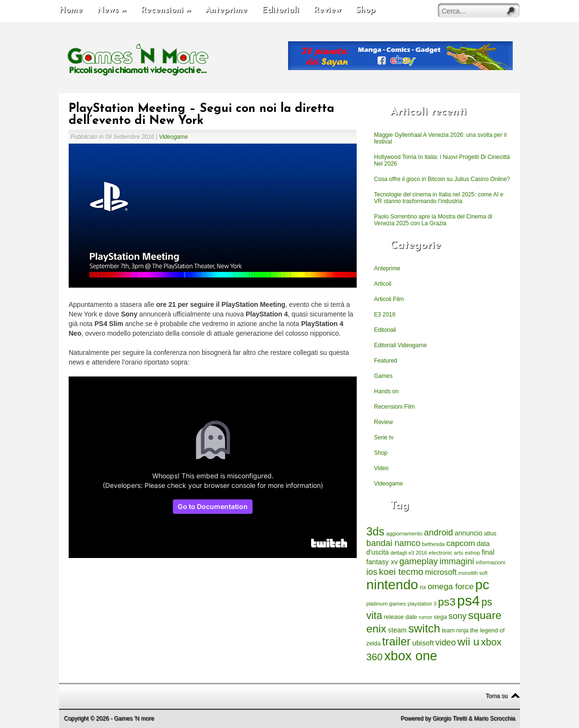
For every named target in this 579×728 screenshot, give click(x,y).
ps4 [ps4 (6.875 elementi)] (468, 601)
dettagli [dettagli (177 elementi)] (398, 553)
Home (71, 10)
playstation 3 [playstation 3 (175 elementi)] (422, 604)
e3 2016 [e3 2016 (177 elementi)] (418, 553)
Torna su (496, 696)
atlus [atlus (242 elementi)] (490, 534)
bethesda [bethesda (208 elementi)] (433, 544)
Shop (366, 10)
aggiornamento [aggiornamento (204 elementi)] (404, 534)
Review (327, 10)
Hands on (386, 391)
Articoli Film (389, 299)
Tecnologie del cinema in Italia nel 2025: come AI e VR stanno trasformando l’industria (439, 198)
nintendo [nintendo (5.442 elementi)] (392, 585)
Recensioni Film (394, 407)
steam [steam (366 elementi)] (397, 630)
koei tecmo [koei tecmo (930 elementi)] (401, 572)
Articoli (383, 284)
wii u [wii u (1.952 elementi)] (469, 642)
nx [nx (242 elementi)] (423, 587)
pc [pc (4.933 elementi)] (482, 585)
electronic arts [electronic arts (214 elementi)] (446, 552)
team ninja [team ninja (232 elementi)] (455, 631)
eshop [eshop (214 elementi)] (472, 552)
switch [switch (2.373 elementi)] (424, 628)
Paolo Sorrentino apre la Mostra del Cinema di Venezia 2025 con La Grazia (433, 220)
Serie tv (384, 437)
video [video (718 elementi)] (446, 643)
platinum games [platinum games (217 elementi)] (386, 603)
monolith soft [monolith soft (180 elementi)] (473, 573)
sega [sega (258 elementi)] (440, 617)
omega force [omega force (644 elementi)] (451, 586)
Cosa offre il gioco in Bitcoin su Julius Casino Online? (442, 179)
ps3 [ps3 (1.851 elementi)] (446, 602)
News (112, 10)
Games (383, 376)
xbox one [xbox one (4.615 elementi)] (410, 656)
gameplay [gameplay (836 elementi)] (419, 561)
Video (381, 468)
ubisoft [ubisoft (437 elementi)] (423, 643)
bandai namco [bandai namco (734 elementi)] (393, 543)
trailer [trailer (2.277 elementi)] (396, 642)
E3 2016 (385, 315)
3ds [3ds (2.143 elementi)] (375, 532)
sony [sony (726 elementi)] (458, 616)
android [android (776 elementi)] (439, 533)
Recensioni (166, 10)
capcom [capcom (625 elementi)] (461, 543)
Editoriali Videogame (400, 345)
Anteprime (226, 10)
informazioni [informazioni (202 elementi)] (490, 562)
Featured (386, 361)
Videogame (174, 137)
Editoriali (280, 10)
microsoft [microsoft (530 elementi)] (441, 572)
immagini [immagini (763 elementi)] (457, 561)
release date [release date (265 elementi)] (400, 617)
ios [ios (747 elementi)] (372, 572)
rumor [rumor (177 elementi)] (425, 617)
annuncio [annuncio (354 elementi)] (469, 533)
